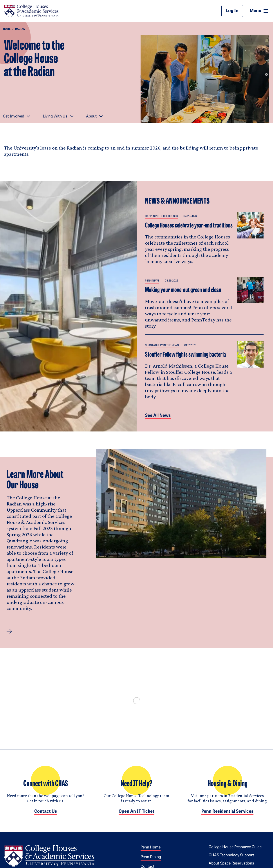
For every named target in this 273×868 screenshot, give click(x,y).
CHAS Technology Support (231, 860)
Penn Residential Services (227, 816)
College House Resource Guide (235, 852)
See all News (158, 416)
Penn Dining (151, 862)
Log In (232, 11)
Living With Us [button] (55, 116)
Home (7, 29)
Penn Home (151, 852)
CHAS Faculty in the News (162, 345)
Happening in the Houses (161, 216)
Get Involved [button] (14, 116)
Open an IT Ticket (136, 816)
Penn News (152, 281)
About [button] (91, 116)
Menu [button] (259, 11)
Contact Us (46, 816)
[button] (9, 631)
